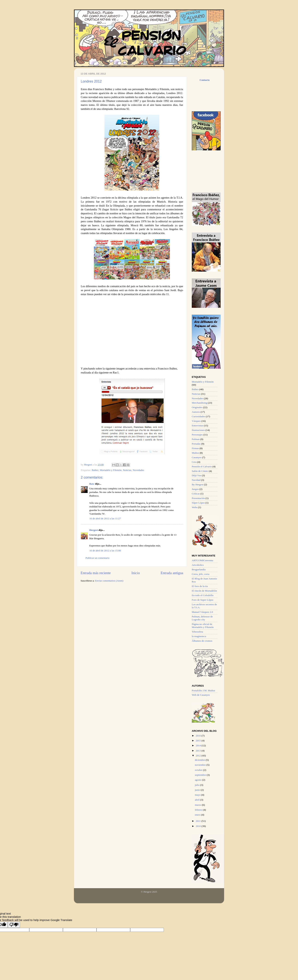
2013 (199, 751)
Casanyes (197, 457)
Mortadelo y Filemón (111, 470)
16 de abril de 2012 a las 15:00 (105, 551)
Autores (196, 412)
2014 (199, 745)
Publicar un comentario (97, 558)
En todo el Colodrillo (203, 595)
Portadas (196, 444)
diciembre (200, 760)
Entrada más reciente (96, 573)
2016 (199, 736)
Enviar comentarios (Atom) (109, 581)
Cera (194, 462)
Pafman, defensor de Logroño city (202, 618)
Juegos (195, 489)
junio (198, 790)
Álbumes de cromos (202, 641)
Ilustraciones (198, 430)
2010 (199, 826)
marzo (198, 805)
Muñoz (195, 453)
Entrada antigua (172, 573)
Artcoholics (198, 565)
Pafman (196, 439)
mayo (198, 795)
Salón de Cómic (200, 471)
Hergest (88, 465)
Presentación (198, 498)
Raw (92, 484)
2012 (199, 756)
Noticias (127, 470)
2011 (199, 821)
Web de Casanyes (201, 695)
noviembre (201, 765)
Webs (195, 507)
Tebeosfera (197, 632)
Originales (197, 407)
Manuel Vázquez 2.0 (202, 612)
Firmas (195, 448)
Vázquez (196, 421)
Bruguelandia (199, 569)
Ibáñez (95, 470)
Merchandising (199, 403)
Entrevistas (197, 426)
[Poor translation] (14, 925)
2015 (199, 741)
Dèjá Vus (197, 475)
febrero (199, 810)
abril (197, 800)
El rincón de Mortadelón (204, 591)
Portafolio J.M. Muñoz (203, 690)
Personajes (197, 435)
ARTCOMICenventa (202, 560)
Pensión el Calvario (202, 466)
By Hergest (198, 484)
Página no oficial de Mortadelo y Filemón (203, 626)
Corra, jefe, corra (201, 574)
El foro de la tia (200, 586)
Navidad (196, 480)
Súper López (198, 503)
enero (198, 815)
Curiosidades (199, 416)
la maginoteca (199, 636)
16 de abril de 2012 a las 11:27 (105, 518)
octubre (199, 770)
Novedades (138, 470)
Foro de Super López (203, 600)
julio (197, 785)
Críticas (196, 494)
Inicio (136, 573)
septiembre (201, 775)
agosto (199, 780)
